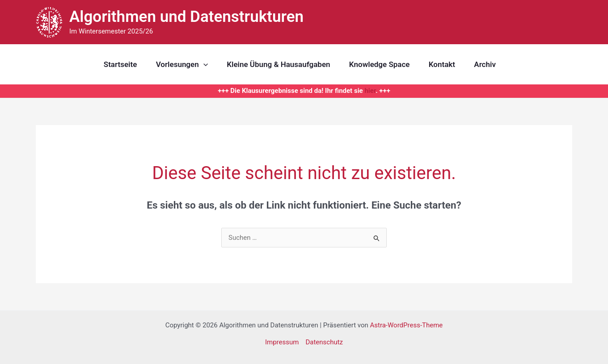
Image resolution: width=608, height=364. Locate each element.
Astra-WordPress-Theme (406, 325)
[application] (198, 64)
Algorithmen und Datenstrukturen (186, 17)
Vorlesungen (177, 64)
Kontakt (443, 64)
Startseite (113, 64)
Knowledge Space (379, 64)
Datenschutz (324, 342)
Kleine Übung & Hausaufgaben (276, 64)
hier (370, 91)
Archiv (488, 64)
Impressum (282, 342)
